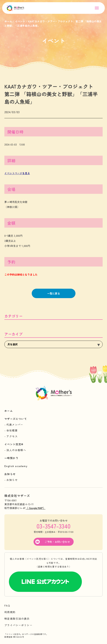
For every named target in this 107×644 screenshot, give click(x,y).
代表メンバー (15, 425)
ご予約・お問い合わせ (57, 542)
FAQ (7, 605)
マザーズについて (16, 419)
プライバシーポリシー (18, 625)
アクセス (12, 436)
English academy (16, 466)
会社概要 (12, 430)
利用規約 (10, 612)
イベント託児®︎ (14, 444)
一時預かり (11, 458)
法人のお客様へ (16, 450)
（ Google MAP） (36, 508)
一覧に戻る (54, 293)
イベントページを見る (17, 173)
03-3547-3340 (53, 526)
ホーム (9, 411)
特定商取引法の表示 (17, 619)
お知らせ (10, 474)
